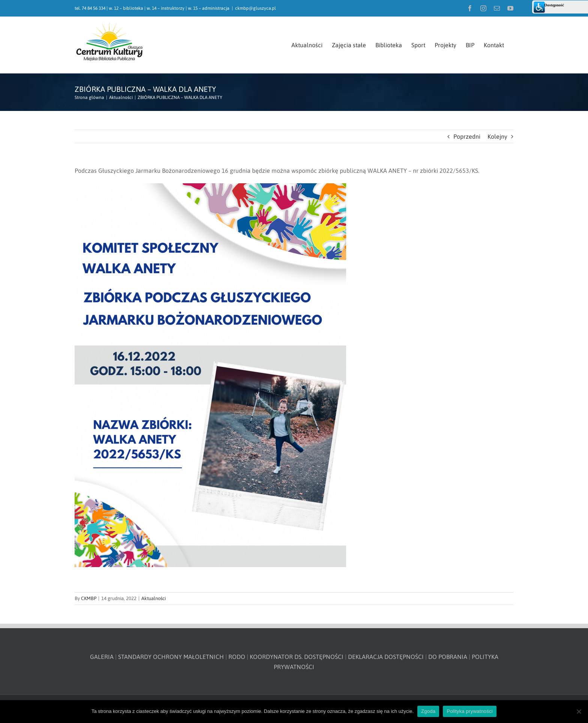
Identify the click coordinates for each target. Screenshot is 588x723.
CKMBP (89, 598)
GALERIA (102, 657)
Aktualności (154, 598)
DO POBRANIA (448, 657)
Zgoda (428, 711)
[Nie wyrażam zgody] (579, 711)
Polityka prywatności (470, 711)
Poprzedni (467, 136)
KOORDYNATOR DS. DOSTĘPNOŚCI (297, 657)
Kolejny (497, 136)
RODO (237, 657)
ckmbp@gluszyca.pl (256, 8)
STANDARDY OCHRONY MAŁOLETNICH (171, 657)
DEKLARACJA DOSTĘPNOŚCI (386, 657)
